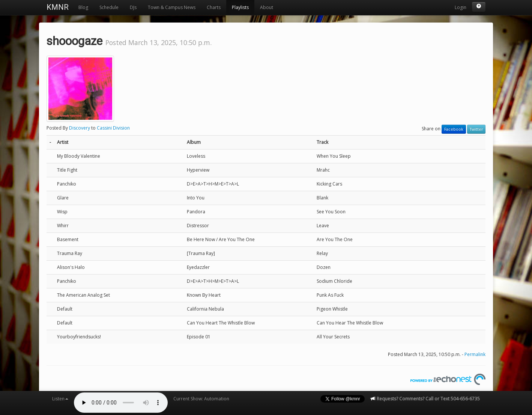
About (267, 7)
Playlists (240, 7)
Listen (60, 399)
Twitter (476, 129)
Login (461, 7)
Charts (214, 7)
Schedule (109, 7)
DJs (133, 7)
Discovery (80, 128)
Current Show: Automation (201, 399)
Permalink (475, 354)
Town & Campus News (172, 7)
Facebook (454, 129)
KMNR (58, 7)
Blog (83, 7)
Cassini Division (113, 128)
